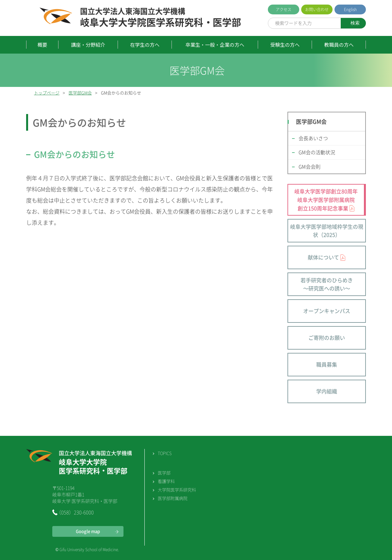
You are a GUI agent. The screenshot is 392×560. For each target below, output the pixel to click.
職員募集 (327, 364)
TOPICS (165, 453)
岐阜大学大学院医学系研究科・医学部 (161, 18)
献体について (323, 257)
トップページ (47, 93)
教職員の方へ (339, 45)
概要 (42, 45)
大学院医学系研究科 (177, 490)
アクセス (284, 9)
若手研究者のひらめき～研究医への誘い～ (327, 284)
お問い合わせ (317, 9)
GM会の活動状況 (317, 152)
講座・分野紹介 (88, 45)
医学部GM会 (80, 93)
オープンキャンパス (327, 311)
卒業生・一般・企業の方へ (215, 45)
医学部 (164, 473)
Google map (88, 531)
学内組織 (327, 391)
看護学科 (166, 481)
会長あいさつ (313, 138)
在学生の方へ (145, 45)
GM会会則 (310, 167)
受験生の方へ (285, 45)
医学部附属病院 (173, 498)
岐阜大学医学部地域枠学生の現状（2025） (327, 231)
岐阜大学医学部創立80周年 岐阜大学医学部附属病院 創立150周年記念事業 (326, 199)
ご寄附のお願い (327, 338)
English (350, 9)
